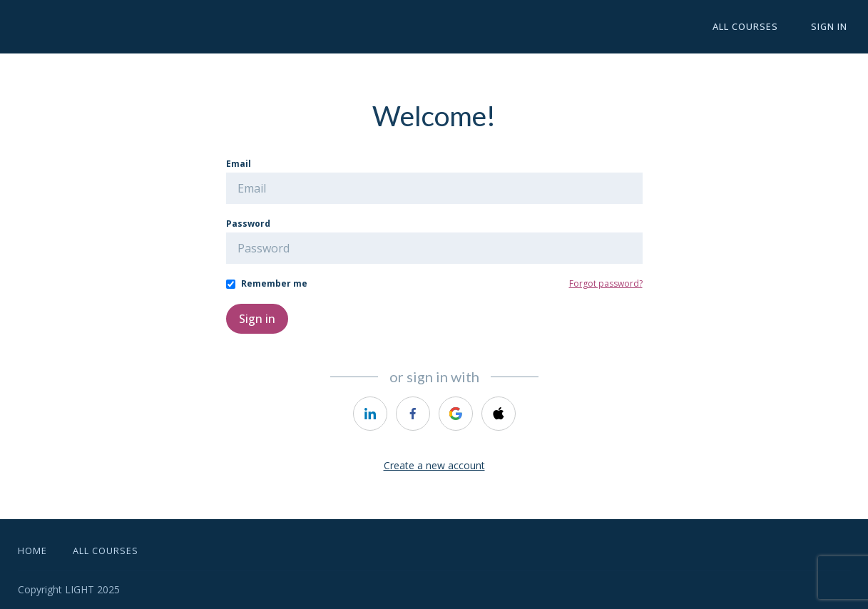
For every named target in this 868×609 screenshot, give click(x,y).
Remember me (274, 283)
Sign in (257, 319)
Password (248, 224)
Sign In (833, 27)
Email (239, 164)
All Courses (756, 27)
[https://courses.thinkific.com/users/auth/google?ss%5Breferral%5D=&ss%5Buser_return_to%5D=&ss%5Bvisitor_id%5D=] (456, 414)
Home (32, 551)
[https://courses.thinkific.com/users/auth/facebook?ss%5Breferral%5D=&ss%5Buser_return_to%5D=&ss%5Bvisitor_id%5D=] (413, 414)
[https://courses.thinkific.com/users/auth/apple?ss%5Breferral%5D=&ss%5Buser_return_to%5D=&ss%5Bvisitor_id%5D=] (499, 414)
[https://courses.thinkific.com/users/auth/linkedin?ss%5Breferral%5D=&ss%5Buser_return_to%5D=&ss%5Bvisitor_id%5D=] (370, 414)
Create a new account (434, 465)
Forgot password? (606, 283)
